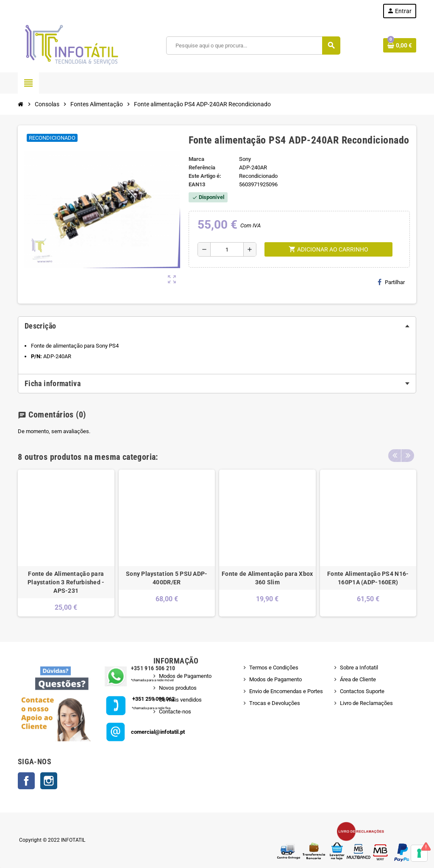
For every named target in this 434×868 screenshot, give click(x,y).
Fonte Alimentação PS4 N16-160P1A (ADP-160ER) (368, 578)
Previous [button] (395, 455)
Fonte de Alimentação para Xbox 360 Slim (267, 578)
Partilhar (391, 282)
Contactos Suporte (362, 691)
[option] (66, 543)
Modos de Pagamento (185, 676)
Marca (196, 159)
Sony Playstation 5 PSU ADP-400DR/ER (167, 578)
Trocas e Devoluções (275, 703)
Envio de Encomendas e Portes (286, 691)
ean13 (197, 184)
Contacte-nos (175, 712)
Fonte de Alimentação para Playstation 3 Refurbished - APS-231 (66, 582)
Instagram (49, 781)
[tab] (217, 326)
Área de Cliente (358, 679)
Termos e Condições (274, 668)
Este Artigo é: (205, 176)
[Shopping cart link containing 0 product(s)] (400, 45)
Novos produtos (178, 688)
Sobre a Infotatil (359, 668)
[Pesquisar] (253, 46)
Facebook (26, 781)
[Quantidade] (227, 249)
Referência (202, 167)
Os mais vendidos (180, 700)
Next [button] (408, 455)
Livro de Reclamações (366, 703)
